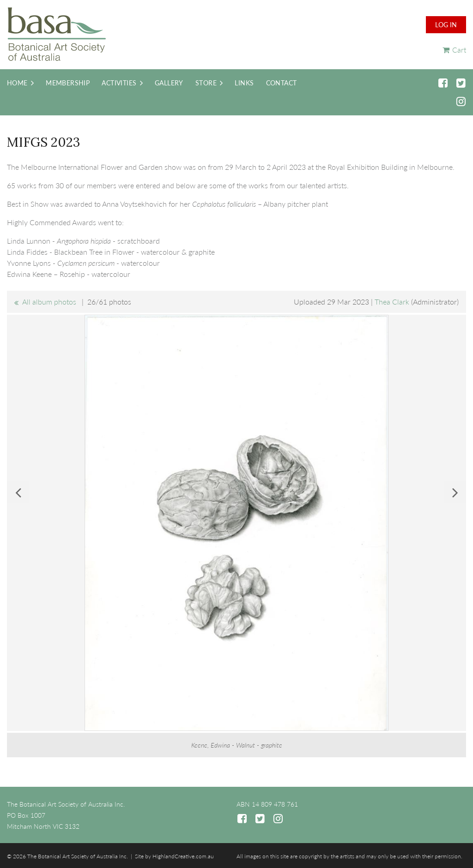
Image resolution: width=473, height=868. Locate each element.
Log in (446, 25)
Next (455, 492)
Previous (18, 492)
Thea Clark (392, 302)
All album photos (49, 302)
